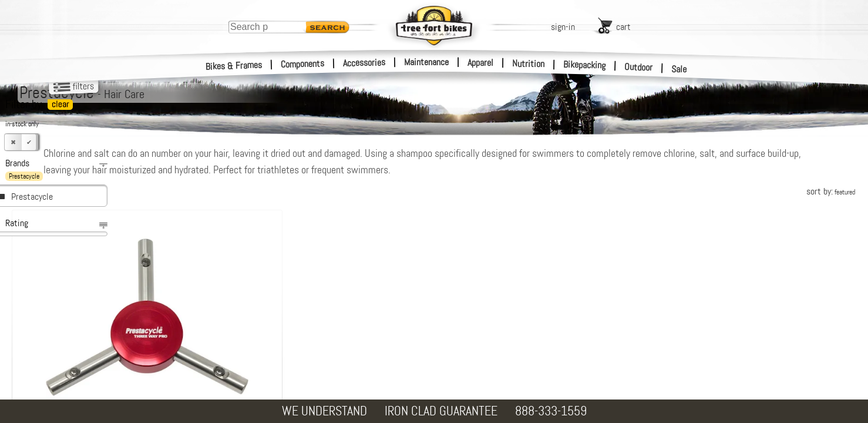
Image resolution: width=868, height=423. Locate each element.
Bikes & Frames (234, 66)
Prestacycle (32, 197)
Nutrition (528, 63)
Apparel (480, 63)
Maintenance (426, 62)
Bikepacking (585, 65)
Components (303, 64)
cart (623, 27)
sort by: (831, 191)
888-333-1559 (551, 411)
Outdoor (639, 67)
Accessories (364, 63)
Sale (679, 69)
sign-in (563, 27)
